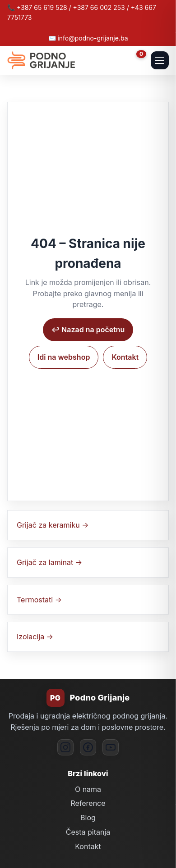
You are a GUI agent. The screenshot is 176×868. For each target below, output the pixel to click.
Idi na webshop (64, 357)
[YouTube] (111, 747)
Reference (88, 803)
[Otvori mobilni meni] (160, 60)
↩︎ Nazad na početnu (88, 330)
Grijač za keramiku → (53, 525)
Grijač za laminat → (49, 562)
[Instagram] (65, 747)
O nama (88, 789)
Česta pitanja (88, 832)
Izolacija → (35, 637)
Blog (88, 818)
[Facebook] (88, 747)
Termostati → (39, 600)
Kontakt (125, 357)
